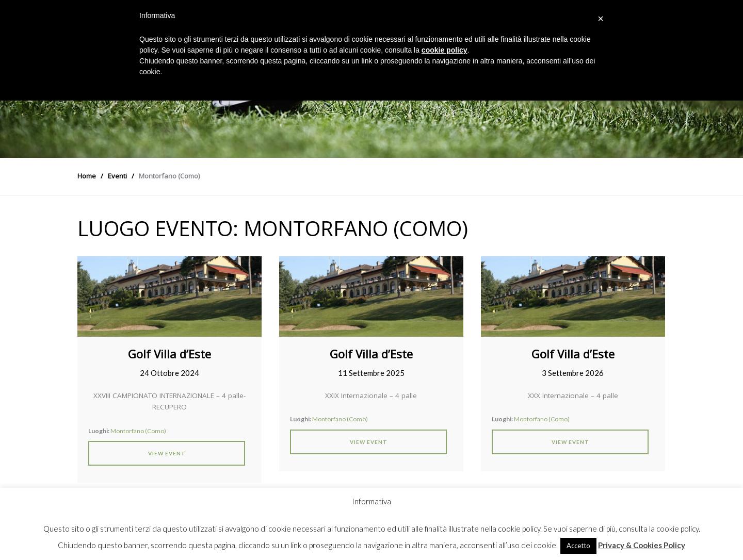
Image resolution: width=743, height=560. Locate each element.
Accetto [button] (578, 546)
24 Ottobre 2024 (169, 373)
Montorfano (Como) (138, 431)
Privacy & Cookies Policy (642, 545)
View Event (167, 453)
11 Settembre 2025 (371, 373)
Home (87, 176)
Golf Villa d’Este (169, 354)
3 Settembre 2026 (573, 373)
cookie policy (445, 50)
